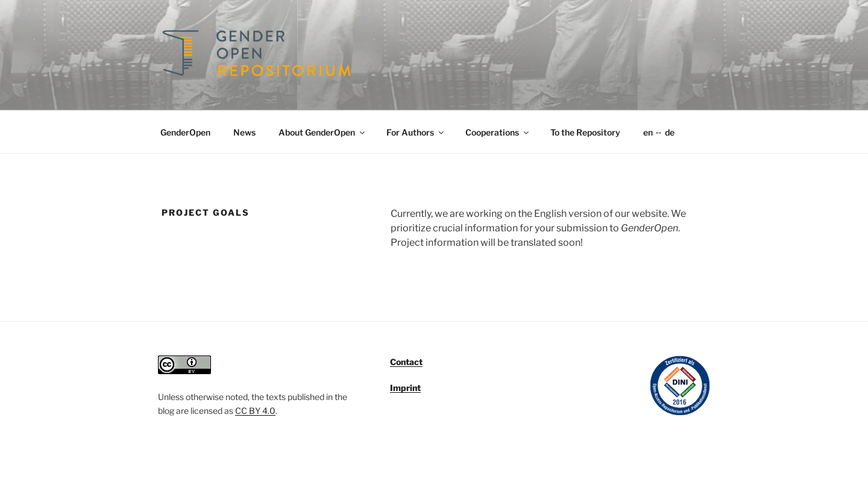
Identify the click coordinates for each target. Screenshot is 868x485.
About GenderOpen (322, 132)
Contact (406, 362)
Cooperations (498, 132)
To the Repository (585, 132)
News (244, 132)
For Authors (416, 132)
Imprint (405, 388)
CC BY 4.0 (255, 411)
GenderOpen (185, 132)
